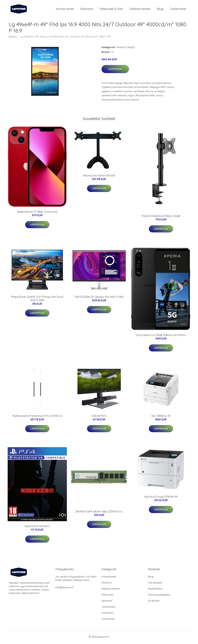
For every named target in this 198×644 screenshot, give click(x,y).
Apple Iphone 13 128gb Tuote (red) (37, 213)
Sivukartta (154, 602)
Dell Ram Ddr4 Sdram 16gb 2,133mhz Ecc (99, 513)
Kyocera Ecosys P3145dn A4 (161, 498)
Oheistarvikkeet (140, 10)
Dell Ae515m (99, 417)
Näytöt (131, 49)
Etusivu (13, 38)
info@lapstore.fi (64, 589)
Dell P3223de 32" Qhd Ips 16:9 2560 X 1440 (99, 298)
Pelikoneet (107, 596)
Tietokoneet (108, 608)
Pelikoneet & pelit (111, 10)
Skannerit (87, 10)
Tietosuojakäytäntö (159, 596)
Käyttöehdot (155, 590)
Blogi (160, 10)
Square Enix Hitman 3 (37, 528)
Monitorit (121, 49)
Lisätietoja (115, 71)
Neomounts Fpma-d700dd (99, 177)
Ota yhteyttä (155, 584)
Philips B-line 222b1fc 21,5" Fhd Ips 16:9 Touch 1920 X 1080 (37, 300)
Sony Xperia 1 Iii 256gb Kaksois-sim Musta (161, 337)
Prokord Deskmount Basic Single (161, 218)
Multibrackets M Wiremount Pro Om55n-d (37, 417)
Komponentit (65, 10)
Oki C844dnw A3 (161, 417)
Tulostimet (107, 614)
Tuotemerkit (178, 10)
